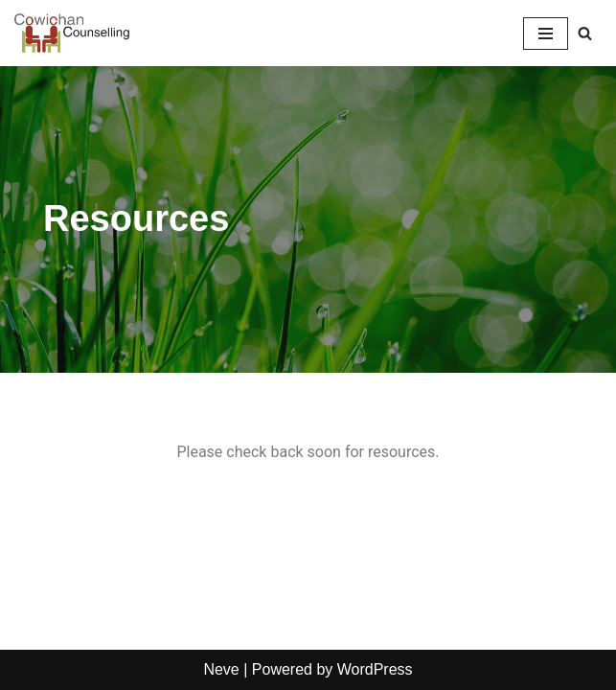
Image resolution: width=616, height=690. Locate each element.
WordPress (375, 669)
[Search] (585, 33)
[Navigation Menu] (546, 34)
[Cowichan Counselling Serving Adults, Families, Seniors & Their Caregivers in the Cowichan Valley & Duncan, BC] (72, 33)
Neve (221, 669)
